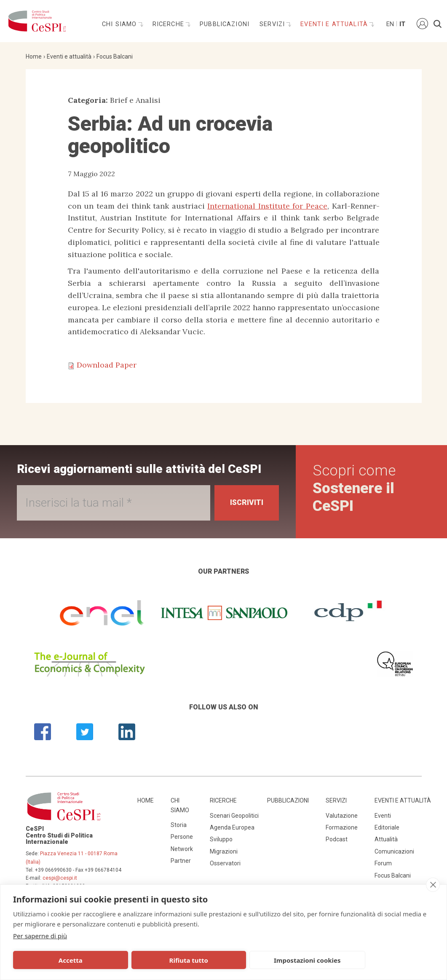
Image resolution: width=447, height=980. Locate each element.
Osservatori (225, 863)
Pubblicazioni (225, 24)
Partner (181, 861)
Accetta (54, 960)
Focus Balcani (115, 56)
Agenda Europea (232, 827)
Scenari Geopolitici (234, 816)
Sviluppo (221, 839)
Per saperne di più (40, 936)
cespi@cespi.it (60, 878)
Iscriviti (245, 503)
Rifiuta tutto (140, 960)
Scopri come (355, 488)
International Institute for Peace (267, 206)
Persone (182, 837)
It (402, 24)
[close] (433, 885)
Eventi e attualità (335, 24)
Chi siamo (120, 24)
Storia (179, 825)
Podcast (337, 839)
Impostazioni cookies (226, 960)
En (390, 24)
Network (182, 849)
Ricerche (169, 24)
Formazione (342, 827)
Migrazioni (224, 851)
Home (34, 56)
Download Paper (107, 365)
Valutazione (342, 816)
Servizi (273, 24)
